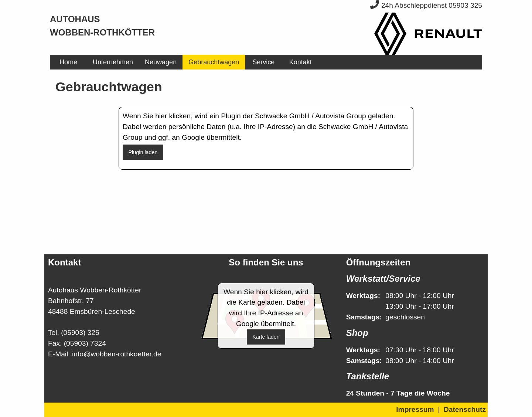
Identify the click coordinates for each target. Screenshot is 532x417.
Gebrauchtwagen (214, 62)
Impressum (415, 409)
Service (263, 62)
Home (68, 62)
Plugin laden (143, 152)
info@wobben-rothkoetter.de (117, 354)
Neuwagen (161, 62)
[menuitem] (68, 62)
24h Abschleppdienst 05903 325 (426, 5)
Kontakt (301, 62)
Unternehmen (113, 62)
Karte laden (266, 337)
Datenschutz (465, 409)
